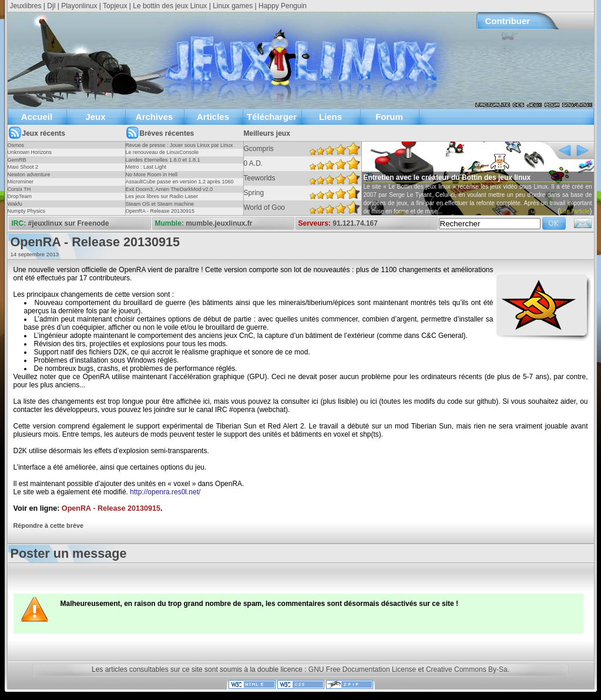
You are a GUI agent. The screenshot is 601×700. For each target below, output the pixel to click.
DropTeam (20, 196)
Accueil (37, 117)
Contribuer (508, 21)
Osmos (16, 145)
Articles (213, 117)
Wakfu (15, 204)
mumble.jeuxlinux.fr (219, 223)
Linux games (233, 6)
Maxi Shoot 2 (23, 167)
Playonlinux (79, 6)
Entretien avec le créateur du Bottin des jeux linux (447, 177)
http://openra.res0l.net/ (165, 492)
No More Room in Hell (152, 175)
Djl (51, 6)
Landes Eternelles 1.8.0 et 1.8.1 (163, 160)
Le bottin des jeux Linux (170, 6)
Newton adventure (29, 175)
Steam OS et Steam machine (160, 204)
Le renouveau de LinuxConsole (162, 152)
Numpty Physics (27, 211)
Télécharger (272, 117)
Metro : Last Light (146, 167)
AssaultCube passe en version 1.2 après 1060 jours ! (180, 185)
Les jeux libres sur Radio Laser (162, 196)
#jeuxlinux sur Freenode (69, 223)
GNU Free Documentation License (362, 669)
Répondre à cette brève (48, 525)
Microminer (21, 182)
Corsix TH (19, 189)
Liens (330, 117)
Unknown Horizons (30, 152)
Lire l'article (575, 211)
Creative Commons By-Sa (467, 669)
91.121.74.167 (355, 223)
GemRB (17, 160)
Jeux (95, 117)
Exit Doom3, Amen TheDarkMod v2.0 (169, 189)
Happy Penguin (283, 6)
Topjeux (115, 6)
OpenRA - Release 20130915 (160, 211)
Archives (154, 117)
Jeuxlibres (26, 6)
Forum (389, 117)
